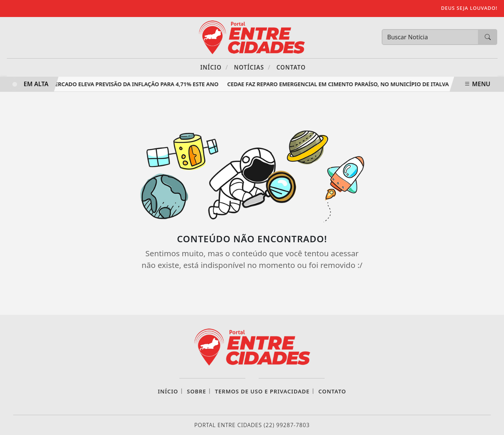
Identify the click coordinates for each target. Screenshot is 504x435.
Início (214, 67)
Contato (291, 67)
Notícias (252, 67)
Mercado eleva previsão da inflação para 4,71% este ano (135, 84)
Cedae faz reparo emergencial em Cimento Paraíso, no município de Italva (339, 84)
